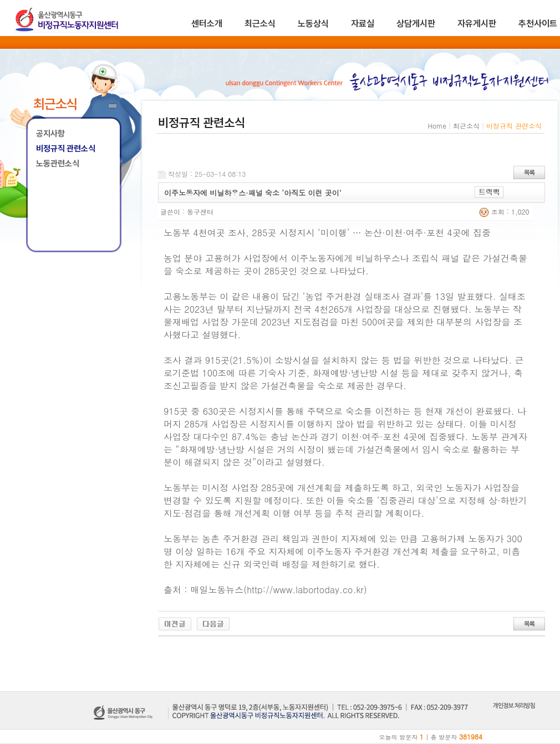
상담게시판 (416, 24)
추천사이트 (538, 24)
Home (437, 126)
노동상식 (313, 24)
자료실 (363, 24)
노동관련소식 (58, 164)
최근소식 (260, 24)
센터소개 (207, 24)
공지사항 (50, 134)
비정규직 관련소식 (66, 149)
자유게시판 (477, 24)
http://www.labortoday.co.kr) (307, 590)
